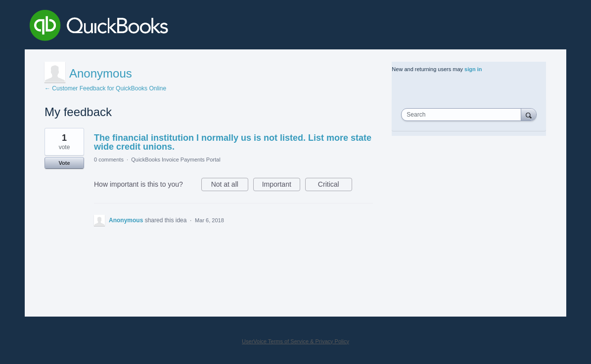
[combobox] (463, 115)
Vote (64, 163)
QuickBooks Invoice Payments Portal (176, 160)
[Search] (529, 114)
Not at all (230, 186)
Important (281, 186)
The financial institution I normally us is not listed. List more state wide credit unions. (233, 142)
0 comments (109, 160)
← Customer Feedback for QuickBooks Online (105, 88)
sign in (473, 69)
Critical (335, 186)
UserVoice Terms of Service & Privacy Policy (295, 341)
